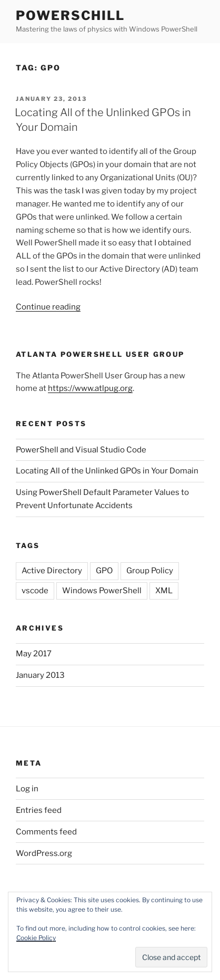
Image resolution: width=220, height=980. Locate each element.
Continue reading (48, 307)
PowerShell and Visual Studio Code (81, 450)
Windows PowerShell (102, 591)
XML (164, 591)
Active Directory (52, 571)
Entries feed (39, 810)
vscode (35, 591)
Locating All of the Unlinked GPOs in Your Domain (107, 471)
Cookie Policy (36, 938)
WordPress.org (44, 853)
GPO (104, 571)
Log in (27, 789)
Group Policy (150, 571)
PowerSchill (70, 16)
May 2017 (34, 654)
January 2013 (40, 675)
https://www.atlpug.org (90, 388)
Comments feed (46, 832)
